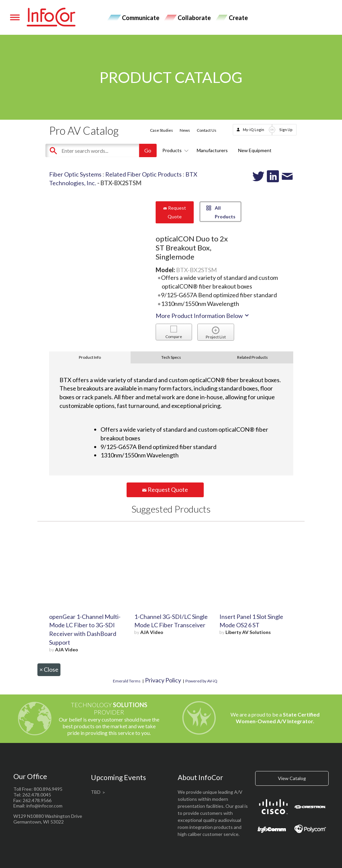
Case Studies (161, 130)
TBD (96, 792)
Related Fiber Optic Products (143, 174)
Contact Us (207, 130)
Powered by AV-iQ (201, 681)
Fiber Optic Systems (75, 174)
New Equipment (255, 150)
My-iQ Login (253, 130)
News (185, 130)
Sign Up (286, 130)
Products (174, 150)
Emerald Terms (127, 681)
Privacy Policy (163, 680)
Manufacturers (212, 150)
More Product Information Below (203, 316)
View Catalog (292, 778)
